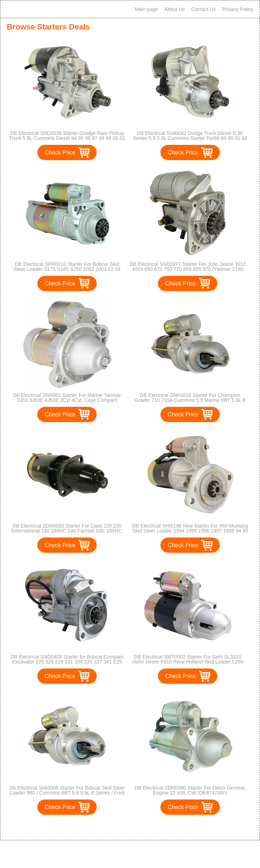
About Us (175, 9)
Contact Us (204, 9)
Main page (146, 9)
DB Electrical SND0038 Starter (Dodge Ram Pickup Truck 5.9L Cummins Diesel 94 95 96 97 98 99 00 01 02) (67, 138)
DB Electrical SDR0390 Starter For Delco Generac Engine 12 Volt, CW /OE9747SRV (190, 790)
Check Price (60, 152)
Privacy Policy (238, 9)
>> (143, 827)
